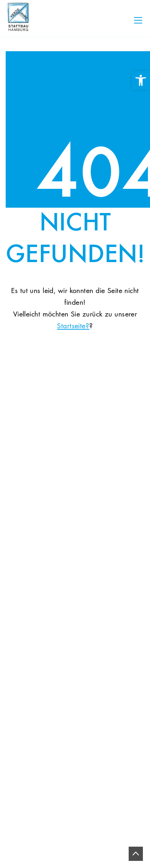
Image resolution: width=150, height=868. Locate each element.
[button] (13, 855)
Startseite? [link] (73, 326)
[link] (141, 80)
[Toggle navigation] (138, 20)
